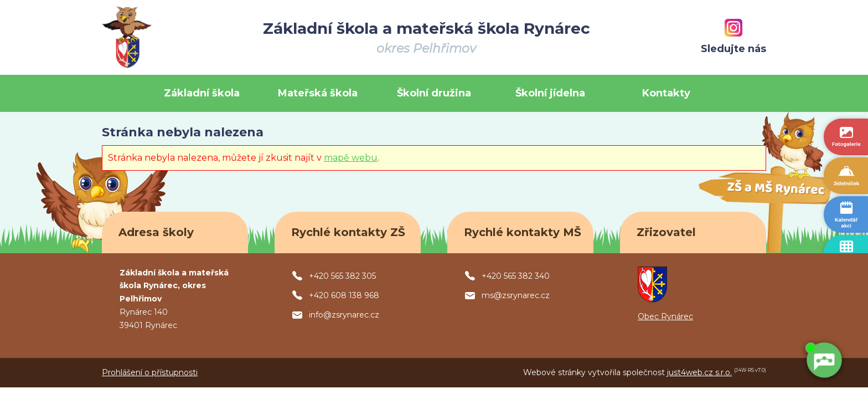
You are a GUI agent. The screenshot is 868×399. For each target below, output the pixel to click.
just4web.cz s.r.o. (699, 372)
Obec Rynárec (665, 316)
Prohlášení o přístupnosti (150, 372)
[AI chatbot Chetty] (824, 359)
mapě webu (351, 158)
